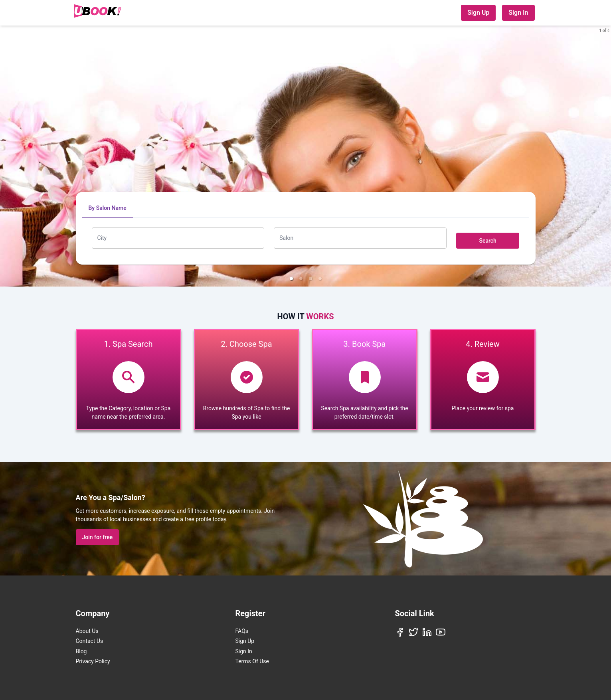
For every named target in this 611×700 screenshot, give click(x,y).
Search (487, 241)
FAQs (242, 631)
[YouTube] (441, 632)
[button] (291, 279)
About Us (87, 631)
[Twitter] (413, 632)
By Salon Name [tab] (108, 208)
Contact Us (90, 641)
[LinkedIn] (427, 632)
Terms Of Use (252, 661)
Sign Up (478, 13)
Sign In (518, 13)
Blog (81, 651)
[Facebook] (400, 632)
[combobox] (178, 238)
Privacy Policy (93, 661)
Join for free (98, 537)
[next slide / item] (605, 156)
